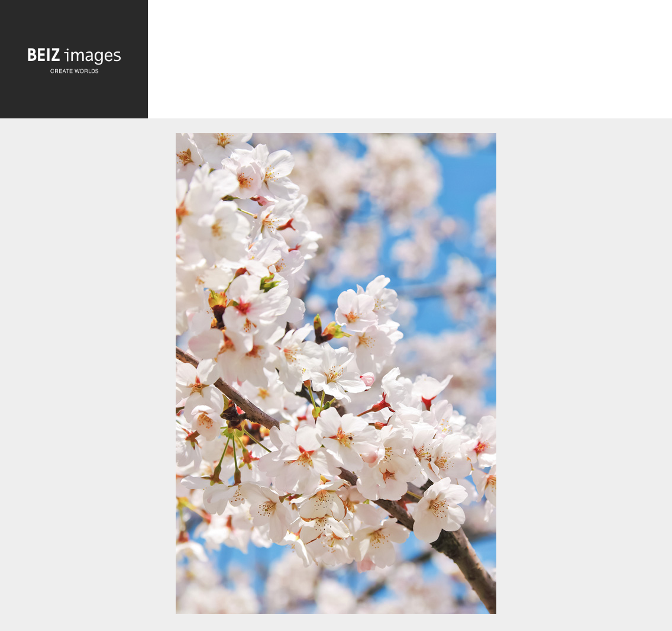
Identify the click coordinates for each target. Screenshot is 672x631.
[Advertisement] (410, 62)
